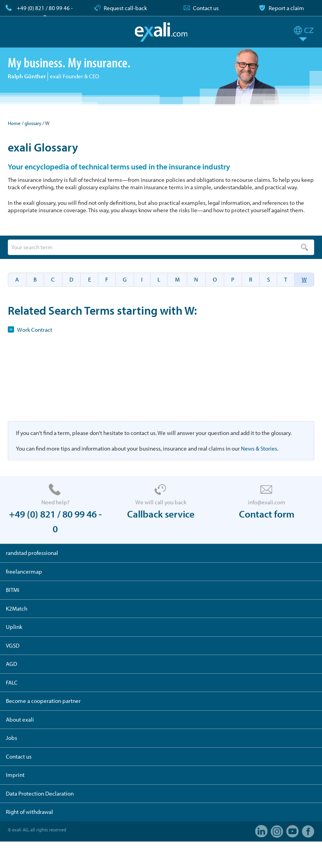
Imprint (15, 775)
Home (14, 123)
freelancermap (24, 571)
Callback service (161, 514)
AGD (11, 664)
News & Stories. (260, 448)
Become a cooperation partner (43, 701)
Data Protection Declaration (40, 793)
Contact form (267, 514)
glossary (33, 123)
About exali (20, 719)
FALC (12, 682)
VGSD (13, 645)
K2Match (17, 608)
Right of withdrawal (29, 812)
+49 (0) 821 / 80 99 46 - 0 (45, 12)
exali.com (161, 32)
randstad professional (32, 553)
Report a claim (286, 8)
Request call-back (125, 8)
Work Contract (35, 330)
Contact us (206, 8)
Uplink (14, 627)
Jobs (11, 738)
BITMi (13, 590)
